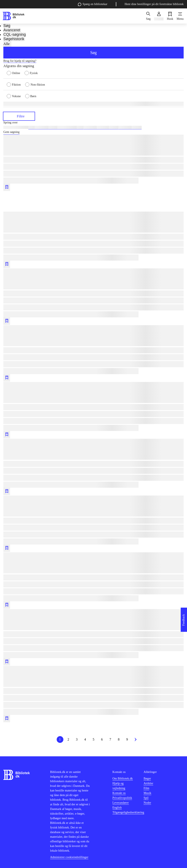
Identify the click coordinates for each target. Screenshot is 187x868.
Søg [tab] (7, 26)
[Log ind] (159, 16)
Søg (93, 53)
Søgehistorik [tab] (14, 39)
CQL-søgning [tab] (15, 34)
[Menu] (180, 16)
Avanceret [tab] (12, 30)
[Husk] (170, 16)
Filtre (19, 116)
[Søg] (148, 16)
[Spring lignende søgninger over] (93, 123)
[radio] (16, 73)
